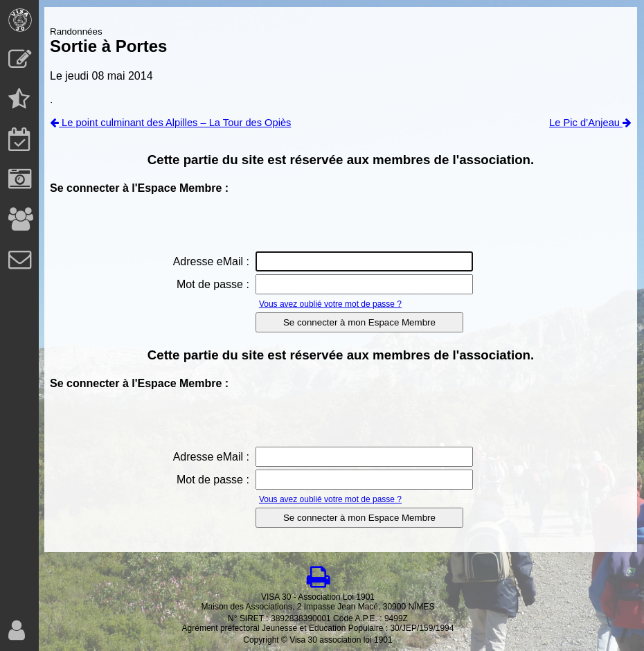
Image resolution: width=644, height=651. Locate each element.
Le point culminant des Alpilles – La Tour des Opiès (170, 123)
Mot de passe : (213, 284)
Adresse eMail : (211, 261)
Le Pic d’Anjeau (590, 123)
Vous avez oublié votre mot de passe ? (330, 304)
